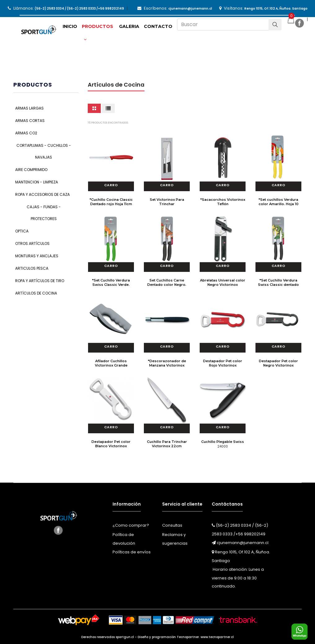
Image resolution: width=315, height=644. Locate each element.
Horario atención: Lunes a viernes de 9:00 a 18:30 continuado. (238, 578)
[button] (98, 29)
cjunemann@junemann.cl (240, 543)
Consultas (172, 525)
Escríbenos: (175, 8)
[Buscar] (223, 25)
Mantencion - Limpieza (37, 182)
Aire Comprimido (31, 170)
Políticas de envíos (132, 552)
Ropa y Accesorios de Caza (42, 194)
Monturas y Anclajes (37, 256)
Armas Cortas (30, 121)
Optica (22, 231)
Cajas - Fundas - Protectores (44, 213)
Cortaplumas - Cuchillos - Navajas (44, 151)
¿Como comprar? (131, 525)
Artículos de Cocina (36, 293)
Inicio (70, 26)
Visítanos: (263, 8)
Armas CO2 (26, 133)
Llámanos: (66, 8)
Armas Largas (29, 108)
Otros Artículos (32, 243)
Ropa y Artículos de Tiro (40, 281)
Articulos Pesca (32, 268)
